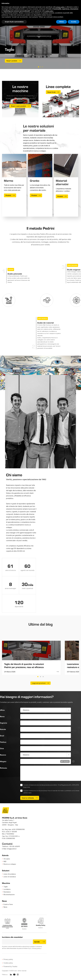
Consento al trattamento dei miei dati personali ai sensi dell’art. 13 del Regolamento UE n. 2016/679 (51, 786)
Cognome (4, 723)
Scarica (24, 929)
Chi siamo (7, 859)
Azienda (3, 729)
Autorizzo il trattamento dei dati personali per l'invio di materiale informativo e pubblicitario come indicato (51, 792)
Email (2, 736)
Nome (2, 716)
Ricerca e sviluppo (10, 864)
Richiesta (3, 768)
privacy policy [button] (60, 7)
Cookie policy (8, 963)
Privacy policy (37, 948)
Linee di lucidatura (10, 874)
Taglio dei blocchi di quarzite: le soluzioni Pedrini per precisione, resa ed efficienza (24, 666)
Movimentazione (9, 895)
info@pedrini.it (12, 849)
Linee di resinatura (10, 877)
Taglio (6, 887)
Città (2, 748)
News (5, 907)
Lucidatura (7, 889)
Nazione (3, 755)
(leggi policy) (27, 787)
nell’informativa (27, 793)
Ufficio (2, 710)
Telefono (3, 742)
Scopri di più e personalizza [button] (14, 22)
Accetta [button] (74, 22)
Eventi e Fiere (8, 904)
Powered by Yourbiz (10, 966)
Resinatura (7, 892)
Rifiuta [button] (62, 22)
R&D (5, 861)
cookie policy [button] (49, 11)
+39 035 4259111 (14, 846)
